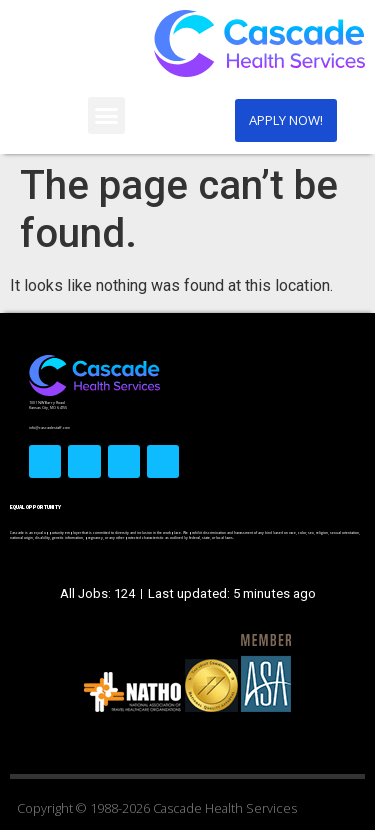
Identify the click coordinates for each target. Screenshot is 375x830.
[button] (107, 116)
